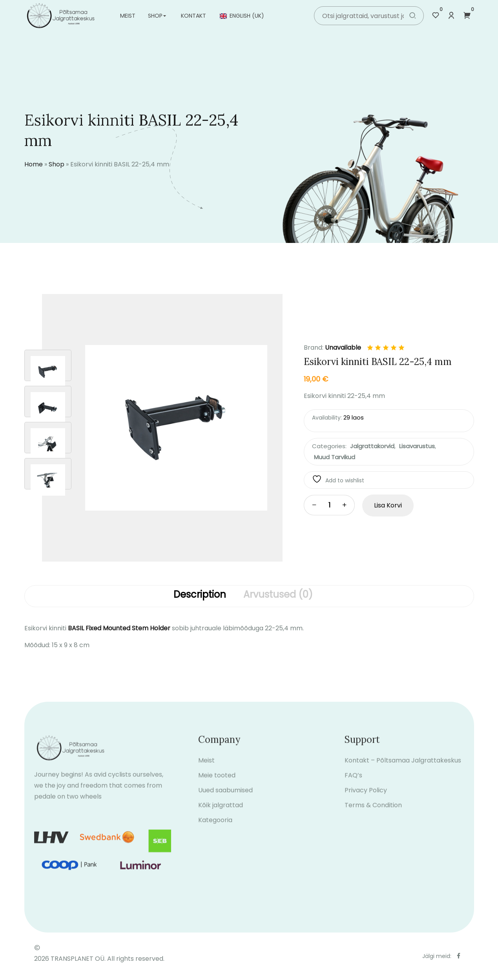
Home (34, 164)
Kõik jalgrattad (221, 814)
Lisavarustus (417, 446)
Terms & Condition (373, 814)
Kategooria (215, 829)
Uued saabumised (225, 799)
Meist (128, 16)
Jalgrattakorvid (372, 446)
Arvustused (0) (278, 595)
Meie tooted (217, 784)
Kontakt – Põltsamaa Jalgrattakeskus (403, 769)
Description (200, 595)
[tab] (200, 596)
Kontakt (193, 16)
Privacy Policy (366, 799)
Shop (155, 16)
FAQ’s (353, 784)
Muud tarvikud (335, 457)
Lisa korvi (388, 505)
